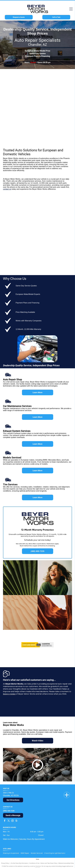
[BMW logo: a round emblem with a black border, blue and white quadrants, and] (21, 79)
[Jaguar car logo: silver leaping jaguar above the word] (54, 108)
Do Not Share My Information (20, 863)
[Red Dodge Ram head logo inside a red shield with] (54, 222)
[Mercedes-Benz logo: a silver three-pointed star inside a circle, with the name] (21, 93)
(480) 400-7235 (9, 811)
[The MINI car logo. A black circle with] (54, 79)
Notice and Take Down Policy (49, 863)
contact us (7, 189)
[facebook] (5, 821)
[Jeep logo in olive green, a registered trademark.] (54, 236)
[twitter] (9, 821)
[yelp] (16, 821)
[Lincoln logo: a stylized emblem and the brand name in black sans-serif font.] (54, 251)
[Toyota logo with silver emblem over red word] (54, 207)
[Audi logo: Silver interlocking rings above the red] (54, 93)
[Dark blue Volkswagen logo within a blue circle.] (21, 137)
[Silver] (21, 122)
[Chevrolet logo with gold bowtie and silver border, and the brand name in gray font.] (21, 222)
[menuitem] (12, 853)
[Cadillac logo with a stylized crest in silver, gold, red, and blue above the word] (54, 265)
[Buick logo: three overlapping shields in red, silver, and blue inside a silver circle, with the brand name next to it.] (21, 265)
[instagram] (12, 821)
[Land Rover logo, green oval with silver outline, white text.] (54, 122)
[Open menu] (71, 9)
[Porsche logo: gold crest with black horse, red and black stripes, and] (21, 108)
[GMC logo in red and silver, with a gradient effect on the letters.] (21, 236)
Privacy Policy (5, 863)
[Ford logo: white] (21, 207)
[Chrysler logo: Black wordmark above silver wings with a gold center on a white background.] (21, 251)
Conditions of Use (34, 863)
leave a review (9, 694)
